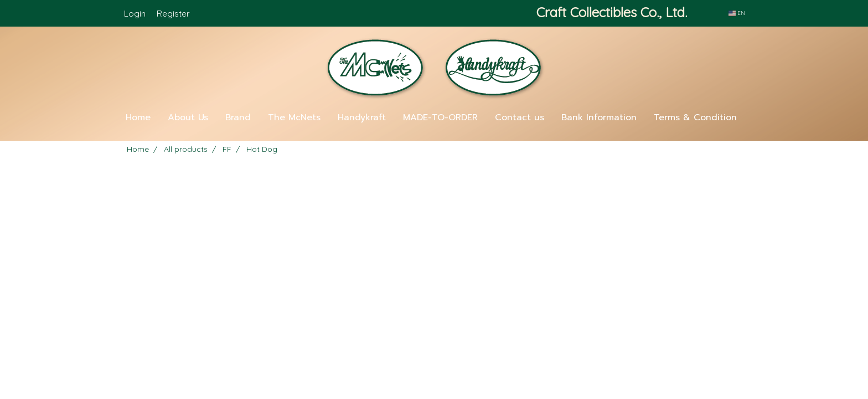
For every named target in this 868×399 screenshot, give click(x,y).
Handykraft (362, 117)
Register (173, 14)
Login (135, 14)
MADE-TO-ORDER (440, 117)
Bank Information (599, 117)
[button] (434, 136)
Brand (238, 117)
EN (737, 13)
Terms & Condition (695, 117)
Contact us (520, 117)
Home (138, 117)
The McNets (294, 117)
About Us (188, 117)
